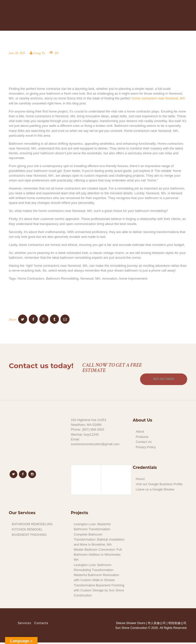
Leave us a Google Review (155, 488)
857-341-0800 (164, 379)
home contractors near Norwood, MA (159, 99)
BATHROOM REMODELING (33, 524)
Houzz (140, 478)
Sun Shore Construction (131, 629)
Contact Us (144, 442)
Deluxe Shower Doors (130, 625)
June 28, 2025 (17, 53)
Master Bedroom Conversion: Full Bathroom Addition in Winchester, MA (98, 558)
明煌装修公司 (177, 625)
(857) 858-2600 (93, 430)
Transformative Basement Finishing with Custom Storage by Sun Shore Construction (100, 592)
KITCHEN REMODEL (28, 529)
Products (142, 437)
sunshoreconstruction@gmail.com (95, 444)
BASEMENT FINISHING (30, 534)
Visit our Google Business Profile (160, 483)
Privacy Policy (146, 447)
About (140, 432)
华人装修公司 (157, 625)
